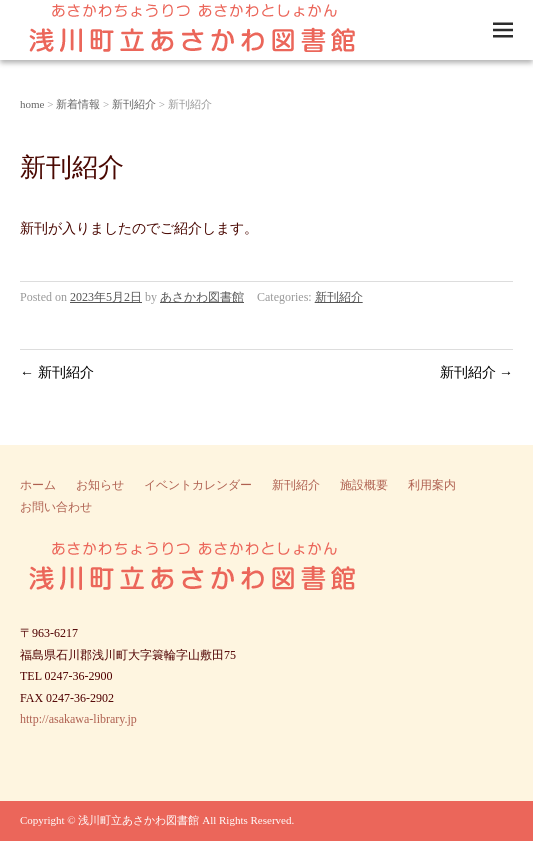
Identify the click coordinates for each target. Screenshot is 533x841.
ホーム (38, 485)
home (32, 104)
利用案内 (432, 485)
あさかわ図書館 (202, 297)
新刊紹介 (134, 104)
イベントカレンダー (198, 485)
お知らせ (100, 485)
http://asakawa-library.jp (78, 719)
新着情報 (78, 104)
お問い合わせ (56, 507)
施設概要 (364, 485)
